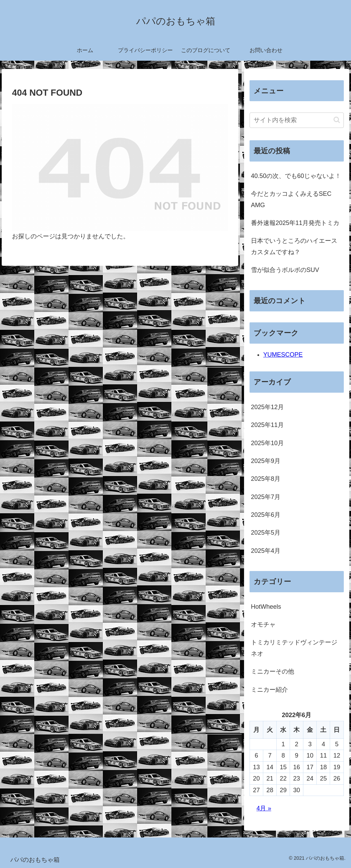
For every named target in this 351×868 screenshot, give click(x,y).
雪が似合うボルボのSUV (285, 270)
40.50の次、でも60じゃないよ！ (296, 176)
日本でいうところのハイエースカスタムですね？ (294, 246)
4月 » (264, 808)
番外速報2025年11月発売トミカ (295, 223)
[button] (337, 120)
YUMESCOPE (283, 355)
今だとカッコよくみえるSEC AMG (291, 199)
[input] (296, 120)
